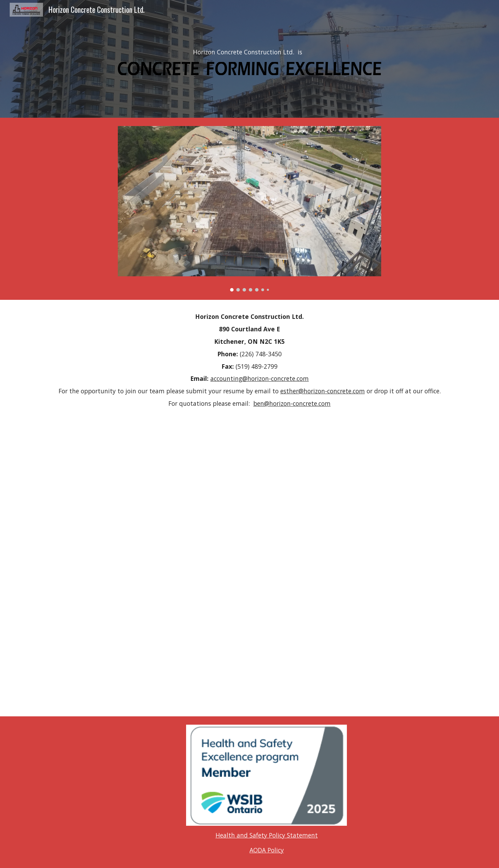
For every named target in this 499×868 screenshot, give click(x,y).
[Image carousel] (249, 209)
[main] (249, 52)
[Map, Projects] (249, 560)
